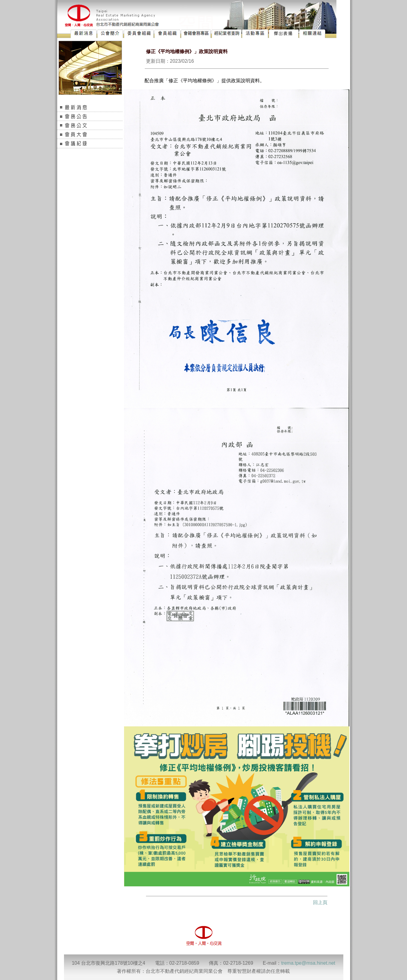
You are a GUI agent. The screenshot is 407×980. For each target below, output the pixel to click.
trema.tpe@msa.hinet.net (308, 963)
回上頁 (320, 902)
